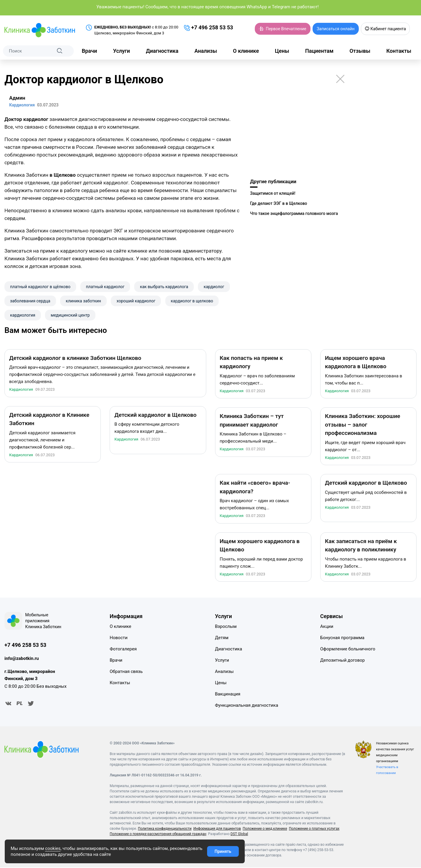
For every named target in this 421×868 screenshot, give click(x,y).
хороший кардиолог (136, 301)
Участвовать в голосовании (387, 771)
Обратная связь (126, 672)
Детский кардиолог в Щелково (155, 416)
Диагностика (162, 51)
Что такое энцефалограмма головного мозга (294, 213)
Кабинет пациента (385, 29)
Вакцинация (228, 695)
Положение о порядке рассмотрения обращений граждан (158, 835)
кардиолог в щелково (192, 301)
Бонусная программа (342, 639)
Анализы (206, 51)
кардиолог (214, 287)
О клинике (246, 51)
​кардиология (23, 315)
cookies (53, 848)
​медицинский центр (70, 315)
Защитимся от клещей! (273, 193)
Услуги (121, 51)
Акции (327, 627)
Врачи (89, 51)
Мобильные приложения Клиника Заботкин (43, 622)
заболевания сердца (30, 301)
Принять (223, 851)
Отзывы (360, 51)
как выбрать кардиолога (164, 287)
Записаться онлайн (336, 29)
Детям (222, 639)
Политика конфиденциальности (165, 829)
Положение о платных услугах (314, 829)
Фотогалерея (123, 650)
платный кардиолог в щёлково (40, 287)
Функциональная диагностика (247, 706)
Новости (119, 639)
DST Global (239, 835)
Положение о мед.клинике (265, 829)
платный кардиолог (105, 287)
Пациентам (319, 51)
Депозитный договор (342, 661)
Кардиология (21, 390)
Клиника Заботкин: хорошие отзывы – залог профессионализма (363, 425)
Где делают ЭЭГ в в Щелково (279, 203)
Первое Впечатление (282, 29)
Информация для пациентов (217, 829)
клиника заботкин (83, 301)
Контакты (399, 51)
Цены (282, 51)
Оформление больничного (348, 650)
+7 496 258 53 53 (209, 28)
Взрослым (226, 627)
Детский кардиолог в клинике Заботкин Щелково (75, 359)
